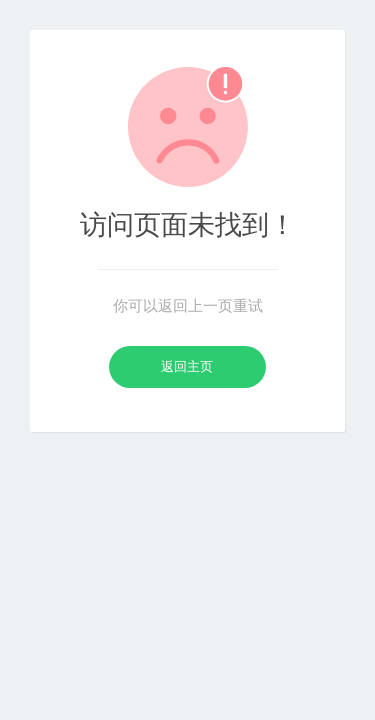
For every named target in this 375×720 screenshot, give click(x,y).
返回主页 (187, 366)
